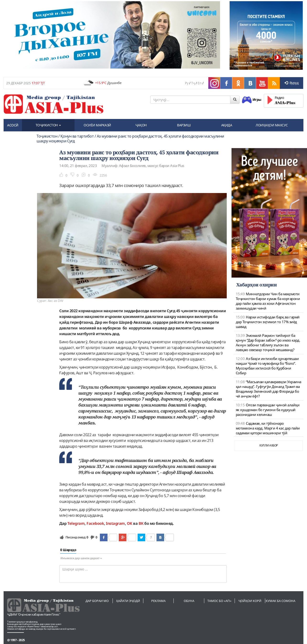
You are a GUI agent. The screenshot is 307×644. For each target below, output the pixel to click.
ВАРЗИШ (184, 125)
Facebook (95, 523)
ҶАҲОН (141, 125)
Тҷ (193, 83)
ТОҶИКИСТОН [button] (48, 125)
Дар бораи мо (97, 601)
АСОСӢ (13, 125)
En (199, 83)
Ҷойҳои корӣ (250, 601)
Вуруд (291, 83)
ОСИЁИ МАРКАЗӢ (97, 125)
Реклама (158, 601)
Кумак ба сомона (280, 601)
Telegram (76, 523)
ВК (141, 523)
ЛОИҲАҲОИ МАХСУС (272, 125)
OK (130, 523)
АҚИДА (227, 125)
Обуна (189, 601)
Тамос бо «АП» (219, 601)
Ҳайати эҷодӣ (128, 601)
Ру (187, 83)
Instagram (115, 523)
